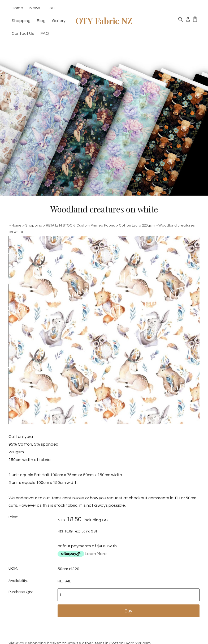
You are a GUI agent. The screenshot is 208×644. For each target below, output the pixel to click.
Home (17, 8)
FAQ (45, 33)
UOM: (13, 568)
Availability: (18, 581)
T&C (51, 8)
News (35, 8)
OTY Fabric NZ (104, 21)
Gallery (59, 21)
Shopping (21, 21)
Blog (41, 21)
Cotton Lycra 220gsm (137, 225)
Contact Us (23, 33)
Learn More (96, 554)
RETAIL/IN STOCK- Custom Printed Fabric (81, 225)
